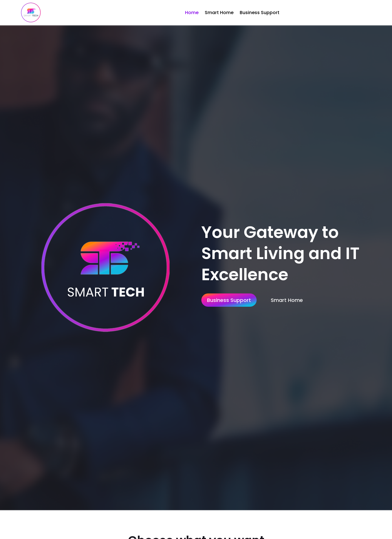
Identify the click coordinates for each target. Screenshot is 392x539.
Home (192, 13)
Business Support (260, 13)
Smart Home (219, 13)
